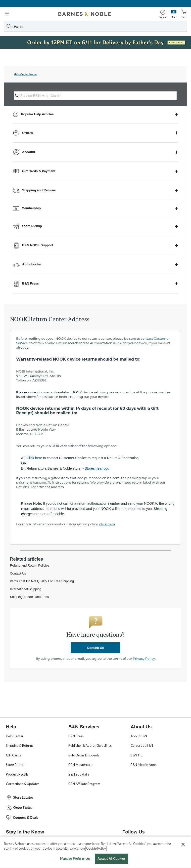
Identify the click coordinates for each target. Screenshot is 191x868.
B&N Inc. (137, 755)
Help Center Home (25, 74)
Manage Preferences (75, 863)
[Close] (183, 849)
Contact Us (18, 573)
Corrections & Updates (23, 784)
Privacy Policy (144, 659)
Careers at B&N (142, 745)
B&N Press (76, 736)
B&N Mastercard (80, 765)
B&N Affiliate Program (84, 784)
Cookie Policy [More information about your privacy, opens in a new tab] (96, 853)
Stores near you (97, 468)
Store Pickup (15, 765)
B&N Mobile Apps (143, 765)
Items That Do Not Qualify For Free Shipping (42, 581)
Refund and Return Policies (30, 565)
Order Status (19, 808)
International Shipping (26, 589)
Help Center (15, 736)
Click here (34, 458)
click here (107, 524)
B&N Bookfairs (79, 774)
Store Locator (20, 798)
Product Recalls (17, 774)
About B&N (139, 736)
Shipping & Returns (20, 745)
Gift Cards (13, 755)
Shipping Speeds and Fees (29, 597)
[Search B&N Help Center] (98, 96)
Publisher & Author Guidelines (90, 745)
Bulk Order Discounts (84, 755)
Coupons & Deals (22, 818)
